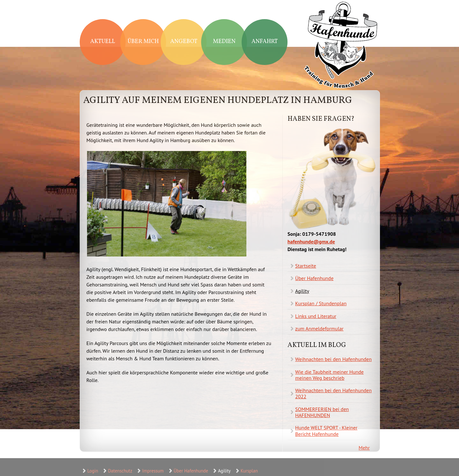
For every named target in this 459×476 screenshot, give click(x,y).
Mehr (364, 448)
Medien (224, 42)
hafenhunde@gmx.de (311, 242)
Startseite (306, 266)
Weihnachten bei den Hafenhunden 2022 (333, 393)
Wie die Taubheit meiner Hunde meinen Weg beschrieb (329, 375)
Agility (302, 291)
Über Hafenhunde (314, 278)
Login (93, 471)
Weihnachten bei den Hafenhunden (333, 359)
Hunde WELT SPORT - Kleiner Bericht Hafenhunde (326, 431)
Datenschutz (120, 471)
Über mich (143, 42)
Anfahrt (265, 42)
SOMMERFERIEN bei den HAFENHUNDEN (322, 412)
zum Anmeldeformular (319, 328)
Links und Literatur (316, 316)
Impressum (153, 471)
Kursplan (249, 471)
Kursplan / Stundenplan (321, 303)
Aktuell (103, 42)
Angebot (184, 42)
